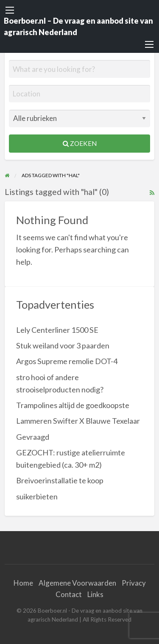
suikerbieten (37, 496)
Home (23, 583)
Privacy (134, 583)
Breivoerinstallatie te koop (60, 480)
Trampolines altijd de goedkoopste (73, 405)
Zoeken (80, 143)
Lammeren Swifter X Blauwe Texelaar (78, 421)
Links (95, 594)
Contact (69, 594)
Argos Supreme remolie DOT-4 (67, 361)
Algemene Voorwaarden (77, 583)
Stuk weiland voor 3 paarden (63, 345)
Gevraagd (33, 437)
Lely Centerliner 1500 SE (57, 330)
